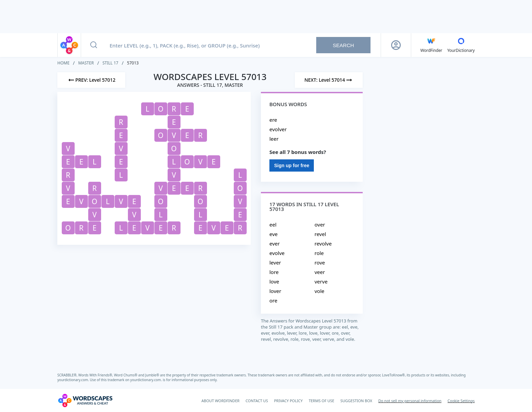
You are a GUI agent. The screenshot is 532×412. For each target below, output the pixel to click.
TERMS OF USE (321, 401)
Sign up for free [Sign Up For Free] (292, 165)
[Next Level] (329, 80)
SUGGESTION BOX (356, 401)
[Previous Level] (91, 80)
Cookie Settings (461, 401)
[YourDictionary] (461, 45)
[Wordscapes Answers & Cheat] (85, 400)
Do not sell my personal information (410, 401)
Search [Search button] (344, 45)
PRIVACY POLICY (288, 401)
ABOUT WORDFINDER (221, 401)
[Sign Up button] (396, 45)
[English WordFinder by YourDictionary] (431, 45)
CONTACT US (257, 401)
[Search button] (94, 45)
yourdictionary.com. (74, 380)
